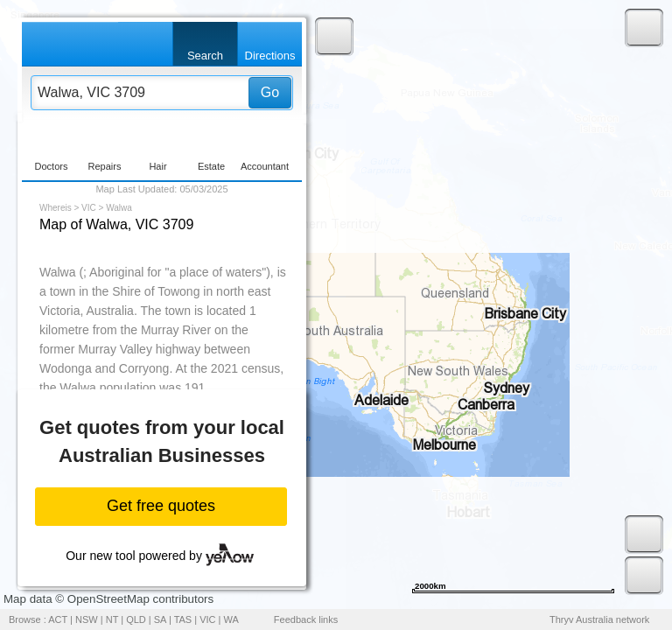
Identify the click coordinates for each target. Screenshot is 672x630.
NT (112, 619)
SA (160, 619)
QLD (136, 619)
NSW (87, 619)
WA (231, 619)
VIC (89, 208)
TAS (183, 619)
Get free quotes (161, 506)
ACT (58, 619)
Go (270, 92)
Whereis (56, 208)
